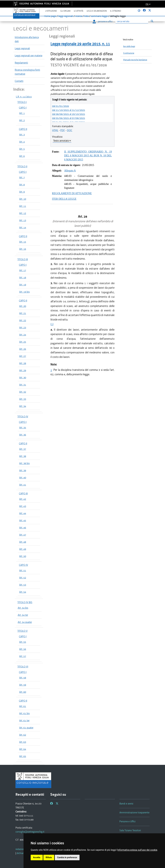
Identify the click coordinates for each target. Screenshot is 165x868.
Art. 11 (23, 206)
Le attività (79, 11)
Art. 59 (23, 685)
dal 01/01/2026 (61, 106)
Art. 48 (23, 542)
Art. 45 (23, 520)
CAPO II (23, 129)
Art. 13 (23, 220)
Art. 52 (23, 578)
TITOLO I (22, 102)
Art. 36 (23, 435)
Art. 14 (23, 227)
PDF (63, 130)
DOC (70, 130)
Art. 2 (22, 120)
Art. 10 (23, 199)
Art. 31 (23, 385)
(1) (52, 324)
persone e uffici (103, 21)
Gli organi (65, 11)
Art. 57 (23, 656)
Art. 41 (23, 485)
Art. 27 (23, 356)
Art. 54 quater (25, 622)
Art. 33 (23, 399)
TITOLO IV (23, 417)
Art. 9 (22, 192)
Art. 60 (23, 692)
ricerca (79, 16)
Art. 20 (23, 306)
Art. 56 (23, 649)
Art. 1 (22, 113)
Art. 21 (23, 313)
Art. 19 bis (24, 292)
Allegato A (70, 171)
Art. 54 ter (23, 615)
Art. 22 (23, 320)
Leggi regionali (22, 48)
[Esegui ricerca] (152, 21)
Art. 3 (22, 135)
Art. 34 (23, 406)
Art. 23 (23, 327)
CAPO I (23, 108)
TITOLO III (23, 259)
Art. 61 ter (24, 720)
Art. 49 (23, 549)
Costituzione (129, 53)
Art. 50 (23, 556)
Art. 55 (23, 642)
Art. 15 (23, 242)
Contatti (19, 81)
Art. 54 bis (23, 608)
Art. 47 (23, 535)
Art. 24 (23, 335)
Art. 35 (23, 428)
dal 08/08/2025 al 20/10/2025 (69, 114)
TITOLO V (22, 631)
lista (86, 16)
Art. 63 (23, 742)
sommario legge (99, 16)
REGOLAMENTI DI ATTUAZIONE (72, 193)
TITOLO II (22, 166)
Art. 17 (23, 270)
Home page (50, 16)
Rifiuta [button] (49, 857)
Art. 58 (23, 678)
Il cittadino (116, 11)
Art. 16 (23, 249)
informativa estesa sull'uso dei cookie (137, 850)
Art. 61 (23, 706)
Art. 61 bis (24, 713)
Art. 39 (23, 470)
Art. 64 (23, 749)
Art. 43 (23, 506)
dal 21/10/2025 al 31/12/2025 (69, 110)
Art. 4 (22, 142)
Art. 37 (23, 449)
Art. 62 (23, 735)
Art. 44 (23, 513)
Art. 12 (23, 213)
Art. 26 (23, 349)
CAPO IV (23, 565)
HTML (55, 130)
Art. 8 (22, 185)
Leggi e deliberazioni (97, 11)
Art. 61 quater (26, 728)
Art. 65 (23, 756)
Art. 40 (23, 478)
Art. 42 (23, 499)
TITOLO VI (23, 667)
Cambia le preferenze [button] (67, 857)
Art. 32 (23, 392)
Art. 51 (23, 570)
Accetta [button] (37, 857)
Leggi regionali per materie (29, 56)
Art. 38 (23, 456)
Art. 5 (22, 149)
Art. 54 (23, 592)
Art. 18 (23, 277)
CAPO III (23, 493)
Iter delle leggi (129, 46)
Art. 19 (23, 285)
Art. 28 (23, 363)
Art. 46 (23, 528)
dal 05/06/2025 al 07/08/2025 (69, 118)
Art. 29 (23, 370)
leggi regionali (66, 16)
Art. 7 (22, 177)
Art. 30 (23, 378)
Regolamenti (21, 63)
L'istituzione (51, 11)
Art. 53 (23, 585)
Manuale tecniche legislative (135, 60)
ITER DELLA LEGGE (64, 199)
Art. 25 (23, 342)
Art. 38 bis (24, 463)
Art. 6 (22, 156)
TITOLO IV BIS (25, 602)
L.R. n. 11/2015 (24, 97)
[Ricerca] (132, 22)
